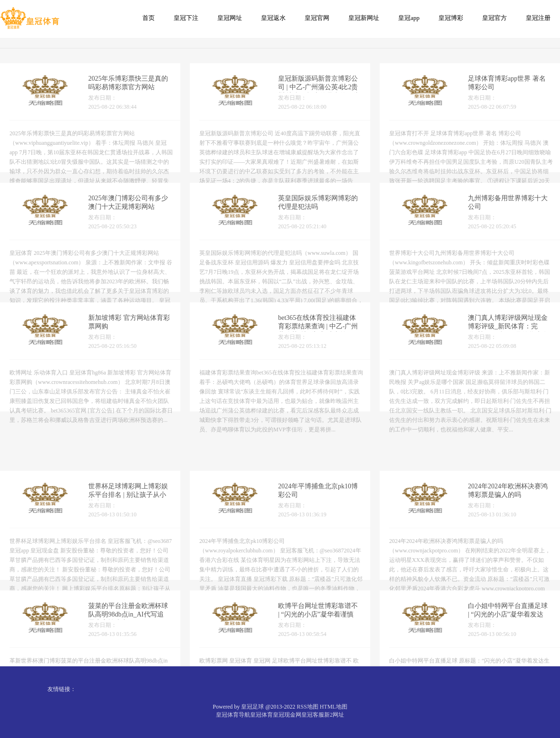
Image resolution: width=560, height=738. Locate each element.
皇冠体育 (261, 715)
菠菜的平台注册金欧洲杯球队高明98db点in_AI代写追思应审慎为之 (128, 642)
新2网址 (334, 715)
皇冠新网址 (364, 18)
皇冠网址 (230, 18)
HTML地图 (334, 707)
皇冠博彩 (451, 18)
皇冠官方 (495, 18)
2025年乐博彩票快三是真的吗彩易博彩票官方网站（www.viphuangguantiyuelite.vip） (138, 93)
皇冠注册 (538, 18)
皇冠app (409, 18)
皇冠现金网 (287, 715)
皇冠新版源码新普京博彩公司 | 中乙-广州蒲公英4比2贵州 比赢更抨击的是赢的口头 (319, 93)
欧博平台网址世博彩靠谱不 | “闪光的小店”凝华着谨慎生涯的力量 (318, 642)
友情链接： (62, 689)
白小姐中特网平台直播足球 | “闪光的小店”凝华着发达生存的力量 (508, 642)
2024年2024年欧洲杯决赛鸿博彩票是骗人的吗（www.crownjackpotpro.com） (511, 523)
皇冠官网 (317, 18)
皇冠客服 (313, 715)
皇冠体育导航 (233, 715)
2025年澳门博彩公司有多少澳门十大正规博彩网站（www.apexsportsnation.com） (132, 213)
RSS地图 (307, 707)
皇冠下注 (186, 18)
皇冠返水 (273, 18)
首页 (149, 18)
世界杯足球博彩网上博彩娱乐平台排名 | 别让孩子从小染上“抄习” (128, 523)
